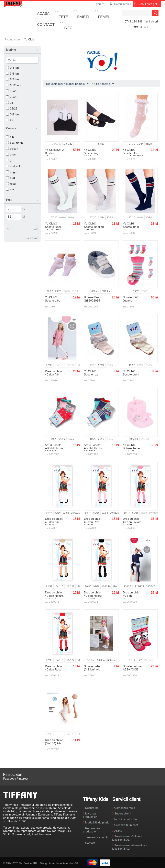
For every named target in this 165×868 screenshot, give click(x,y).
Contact (46, 24)
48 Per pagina (103, 84)
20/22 (12, 97)
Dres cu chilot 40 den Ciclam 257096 (132, 522)
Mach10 (73, 863)
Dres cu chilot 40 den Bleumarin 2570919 (132, 597)
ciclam (12, 149)
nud (10, 178)
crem (11, 154)
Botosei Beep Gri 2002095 (92, 299)
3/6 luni (13, 74)
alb (10, 137)
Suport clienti (123, 813)
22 (10, 120)
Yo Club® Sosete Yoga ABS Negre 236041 (92, 155)
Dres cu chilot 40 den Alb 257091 (54, 522)
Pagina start (12, 39)
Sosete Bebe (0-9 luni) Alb (92, 668)
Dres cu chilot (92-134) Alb (54, 742)
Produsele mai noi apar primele (66, 84)
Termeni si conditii (97, 837)
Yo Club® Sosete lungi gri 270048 (94, 227)
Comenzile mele (125, 808)
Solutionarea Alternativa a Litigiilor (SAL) (130, 847)
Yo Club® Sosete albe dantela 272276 (133, 153)
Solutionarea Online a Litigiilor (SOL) (127, 838)
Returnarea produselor (91, 830)
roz (10, 189)
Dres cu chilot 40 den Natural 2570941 (55, 596)
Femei (104, 17)
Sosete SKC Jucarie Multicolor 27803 (131, 302)
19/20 (12, 91)
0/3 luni (13, 68)
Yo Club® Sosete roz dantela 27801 (93, 374)
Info (68, 28)
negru (12, 172)
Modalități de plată (97, 822)
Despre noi (92, 808)
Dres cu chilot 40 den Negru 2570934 (93, 596)
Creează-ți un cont (126, 825)
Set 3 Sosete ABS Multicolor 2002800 (54, 448)
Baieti (83, 17)
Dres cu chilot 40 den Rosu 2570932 (54, 669)
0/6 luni (13, 114)
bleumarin (14, 143)
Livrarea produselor (90, 815)
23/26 (12, 108)
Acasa (43, 13)
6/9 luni (13, 79)
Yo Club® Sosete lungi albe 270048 (53, 227)
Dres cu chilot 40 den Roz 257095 (93, 522)
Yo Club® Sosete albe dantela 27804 (54, 301)
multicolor (14, 166)
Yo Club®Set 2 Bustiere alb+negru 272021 (54, 155)
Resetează (32, 238)
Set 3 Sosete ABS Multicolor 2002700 (93, 448)
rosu (11, 184)
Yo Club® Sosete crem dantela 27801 (132, 374)
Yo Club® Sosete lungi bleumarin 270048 (131, 228)
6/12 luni (14, 85)
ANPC (118, 831)
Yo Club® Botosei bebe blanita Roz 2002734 (131, 450)
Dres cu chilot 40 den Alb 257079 (54, 374)
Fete (63, 17)
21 (10, 103)
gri (10, 160)
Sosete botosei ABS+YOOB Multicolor (132, 669)
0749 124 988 (134, 21)
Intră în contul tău (126, 819)
